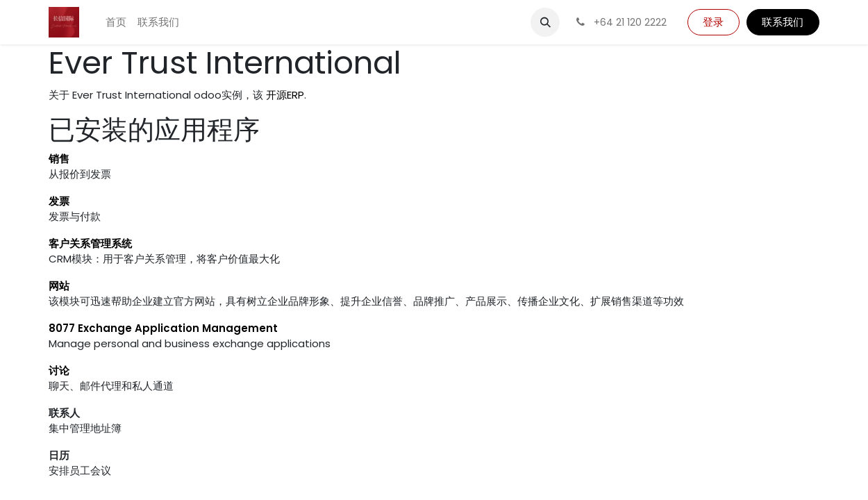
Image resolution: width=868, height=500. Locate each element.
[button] (545, 22)
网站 (59, 286)
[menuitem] (116, 23)
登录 (713, 22)
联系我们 (783, 22)
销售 (59, 159)
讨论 (59, 370)
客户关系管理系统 (90, 243)
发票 (59, 201)
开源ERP (285, 95)
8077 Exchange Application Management (163, 328)
